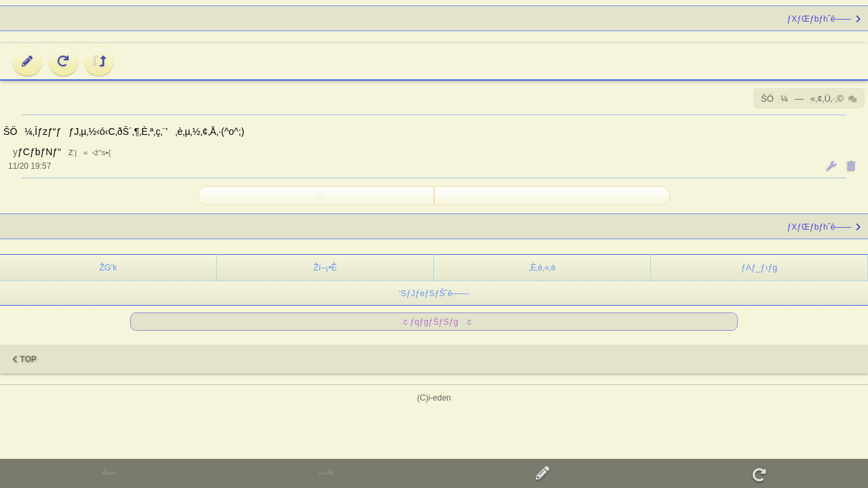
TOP (24, 359)
